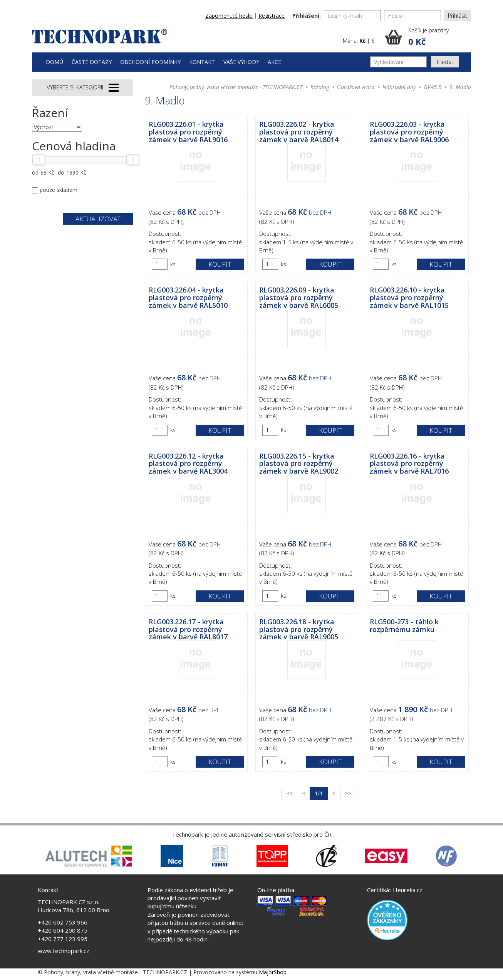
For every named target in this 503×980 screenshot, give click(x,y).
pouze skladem (59, 190)
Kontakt (202, 62)
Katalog (320, 87)
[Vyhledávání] (398, 62)
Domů (54, 62)
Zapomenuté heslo (229, 16)
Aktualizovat (98, 219)
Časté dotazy (92, 62)
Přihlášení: (307, 16)
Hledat (445, 62)
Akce (274, 62)
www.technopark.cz (64, 951)
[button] (428, 37)
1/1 (321, 793)
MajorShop (273, 972)
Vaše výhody (241, 62)
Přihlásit (458, 16)
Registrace (272, 16)
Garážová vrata (356, 87)
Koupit (220, 264)
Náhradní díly (399, 87)
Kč (362, 41)
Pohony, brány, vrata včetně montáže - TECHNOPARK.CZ (236, 87)
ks (173, 264)
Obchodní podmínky (150, 62)
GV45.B (433, 87)
